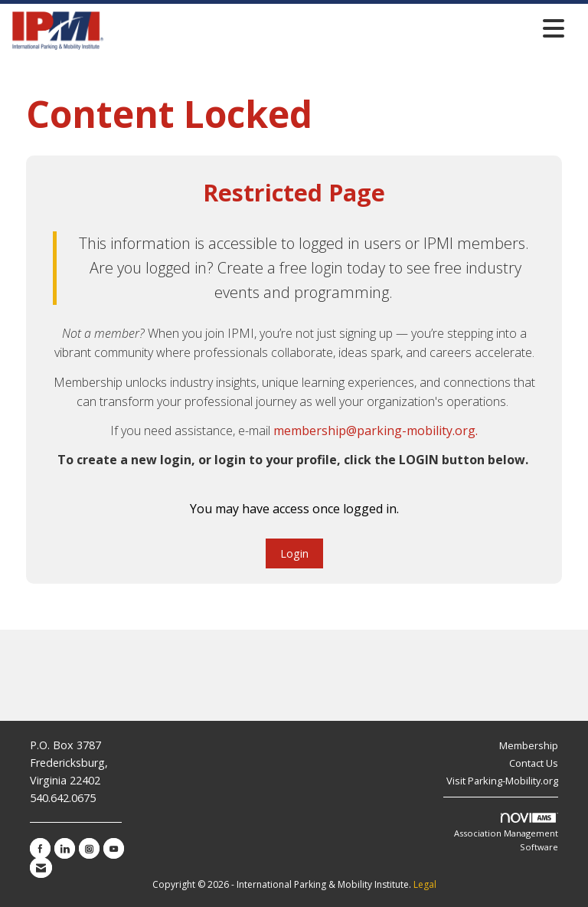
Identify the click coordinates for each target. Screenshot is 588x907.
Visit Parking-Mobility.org (502, 781)
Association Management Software (506, 833)
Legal (425, 884)
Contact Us (534, 763)
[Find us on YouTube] (114, 848)
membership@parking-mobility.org (374, 431)
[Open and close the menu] (338, 28)
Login (294, 553)
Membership (529, 745)
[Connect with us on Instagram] (89, 848)
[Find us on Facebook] (40, 848)
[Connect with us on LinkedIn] (65, 848)
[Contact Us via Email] (41, 868)
